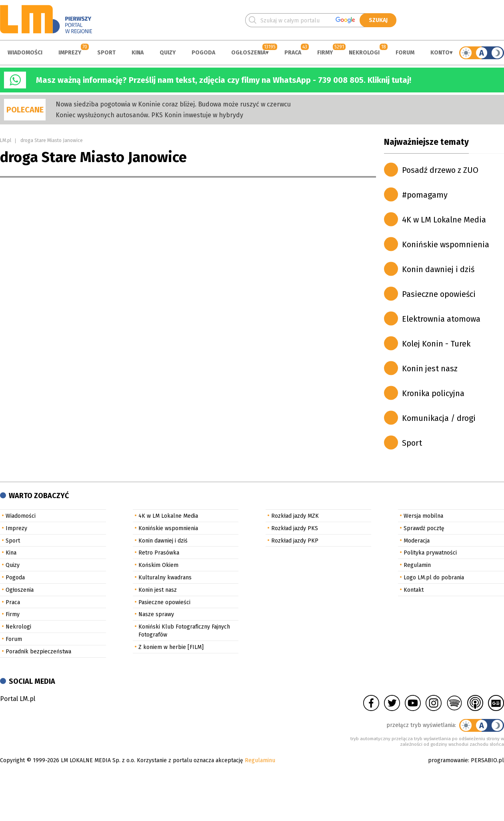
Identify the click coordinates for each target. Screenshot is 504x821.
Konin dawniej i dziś (438, 269)
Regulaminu (260, 760)
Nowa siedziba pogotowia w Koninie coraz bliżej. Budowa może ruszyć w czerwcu (173, 104)
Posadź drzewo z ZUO (440, 170)
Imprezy (70, 53)
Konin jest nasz (430, 368)
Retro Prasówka (159, 553)
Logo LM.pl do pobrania (434, 578)
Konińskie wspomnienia (446, 244)
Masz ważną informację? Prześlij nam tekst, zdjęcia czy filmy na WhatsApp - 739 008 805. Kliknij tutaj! (224, 80)
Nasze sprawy (156, 614)
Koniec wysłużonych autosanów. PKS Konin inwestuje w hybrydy (149, 115)
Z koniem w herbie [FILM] (171, 647)
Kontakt (414, 590)
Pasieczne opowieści (439, 294)
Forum (405, 53)
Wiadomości (25, 53)
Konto (440, 53)
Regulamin (417, 565)
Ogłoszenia (248, 53)
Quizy (168, 53)
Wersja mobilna (423, 516)
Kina (138, 53)
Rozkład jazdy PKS (295, 528)
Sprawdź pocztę (424, 528)
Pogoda (203, 53)
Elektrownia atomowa (441, 319)
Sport (106, 53)
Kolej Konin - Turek (436, 344)
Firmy (325, 53)
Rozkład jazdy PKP (295, 541)
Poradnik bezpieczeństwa (38, 652)
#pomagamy (425, 195)
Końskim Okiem (158, 565)
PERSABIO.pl (487, 760)
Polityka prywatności (430, 553)
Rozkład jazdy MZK (295, 516)
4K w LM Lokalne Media (444, 220)
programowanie (448, 760)
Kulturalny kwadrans (165, 578)
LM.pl (6, 140)
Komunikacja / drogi (439, 418)
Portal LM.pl (18, 699)
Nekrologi (364, 53)
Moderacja (417, 541)
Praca (293, 53)
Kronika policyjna (433, 393)
